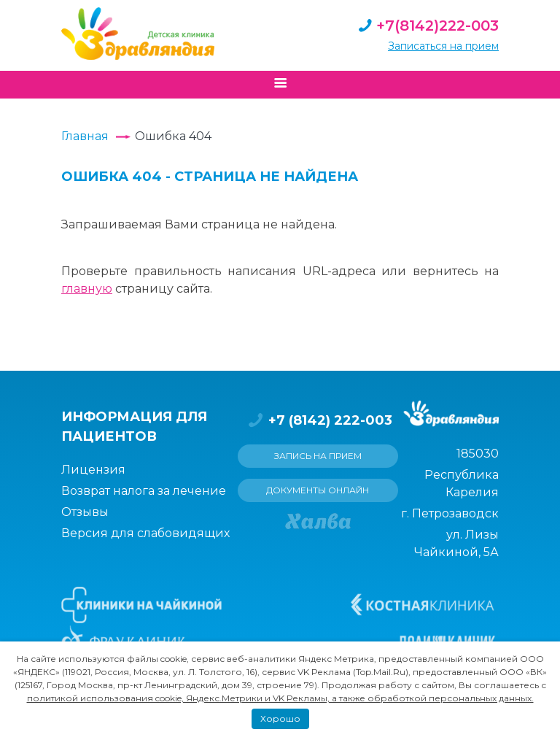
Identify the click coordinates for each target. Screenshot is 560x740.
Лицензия (93, 470)
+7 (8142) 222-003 (318, 420)
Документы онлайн (318, 490)
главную (87, 289)
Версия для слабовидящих (145, 533)
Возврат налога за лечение (144, 491)
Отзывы (85, 512)
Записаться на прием (443, 46)
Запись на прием (318, 456)
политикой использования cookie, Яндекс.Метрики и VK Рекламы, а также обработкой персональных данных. (280, 698)
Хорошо (280, 718)
